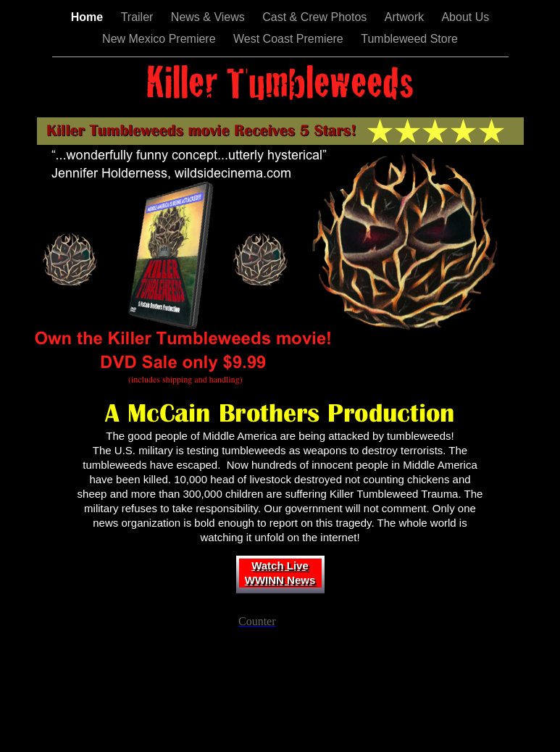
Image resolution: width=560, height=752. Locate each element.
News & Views (209, 17)
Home (89, 17)
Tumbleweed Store (409, 39)
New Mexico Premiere (160, 39)
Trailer (139, 17)
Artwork (406, 17)
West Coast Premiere (290, 39)
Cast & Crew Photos (316, 17)
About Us (465, 17)
